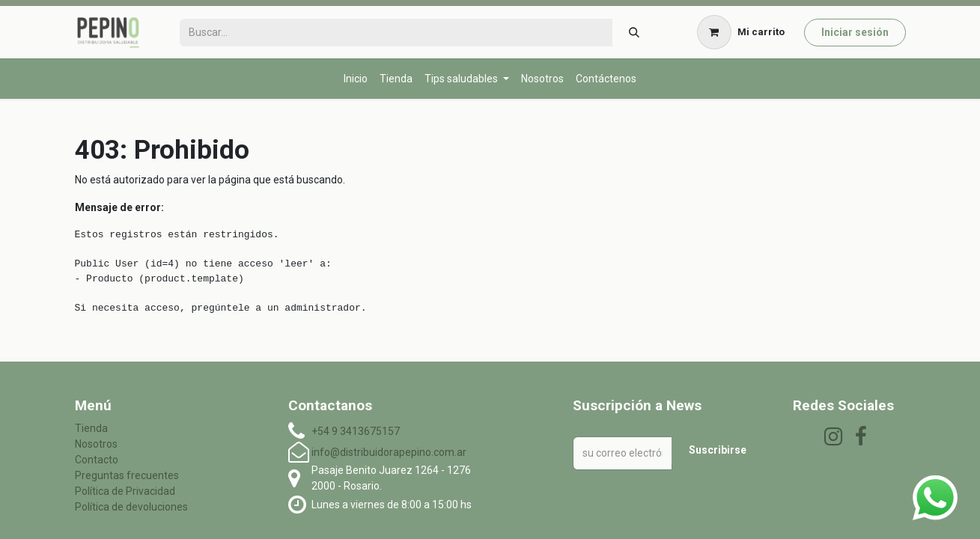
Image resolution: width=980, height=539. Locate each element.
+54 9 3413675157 (356, 431)
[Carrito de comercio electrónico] (740, 32)
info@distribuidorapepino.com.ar (389, 452)
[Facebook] (861, 436)
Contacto (97, 460)
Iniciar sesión (855, 32)
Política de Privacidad (125, 491)
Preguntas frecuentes (127, 475)
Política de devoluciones (131, 507)
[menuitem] (356, 79)
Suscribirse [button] (718, 450)
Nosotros (96, 444)
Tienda (91, 428)
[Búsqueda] (634, 33)
